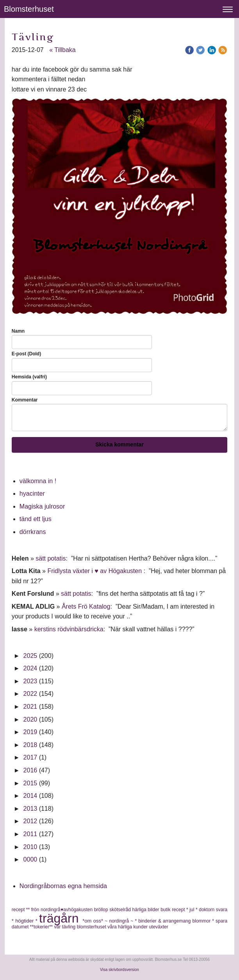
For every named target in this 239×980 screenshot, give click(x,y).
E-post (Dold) (26, 354)
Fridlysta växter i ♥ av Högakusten (95, 571)
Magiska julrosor (42, 506)
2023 (30, 681)
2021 (30, 707)
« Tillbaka (62, 50)
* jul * (193, 910)
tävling (70, 927)
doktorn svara (213, 910)
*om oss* (94, 921)
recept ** (21, 910)
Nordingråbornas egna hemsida (63, 886)
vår (58, 927)
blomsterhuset (92, 927)
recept (179, 910)
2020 (30, 719)
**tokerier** (42, 927)
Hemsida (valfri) (29, 377)
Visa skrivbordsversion (119, 970)
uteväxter (158, 927)
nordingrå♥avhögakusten (67, 910)
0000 (30, 859)
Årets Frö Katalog (86, 606)
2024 (30, 668)
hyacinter (33, 494)
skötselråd (121, 910)
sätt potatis (51, 558)
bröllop (102, 910)
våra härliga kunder (128, 927)
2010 (30, 847)
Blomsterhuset (29, 9)
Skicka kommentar (119, 444)
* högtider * (25, 921)
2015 (30, 783)
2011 (30, 834)
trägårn (61, 918)
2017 (30, 757)
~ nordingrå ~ (120, 921)
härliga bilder (147, 910)
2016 (30, 770)
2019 (30, 732)
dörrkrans (34, 532)
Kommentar (25, 400)
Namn (18, 331)
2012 (30, 821)
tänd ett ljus (36, 519)
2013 (30, 809)
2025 (30, 656)
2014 (30, 796)
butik (166, 910)
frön (36, 910)
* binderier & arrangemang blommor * (175, 921)
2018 (30, 745)
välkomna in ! (38, 481)
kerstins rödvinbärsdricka (69, 629)
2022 (30, 694)
